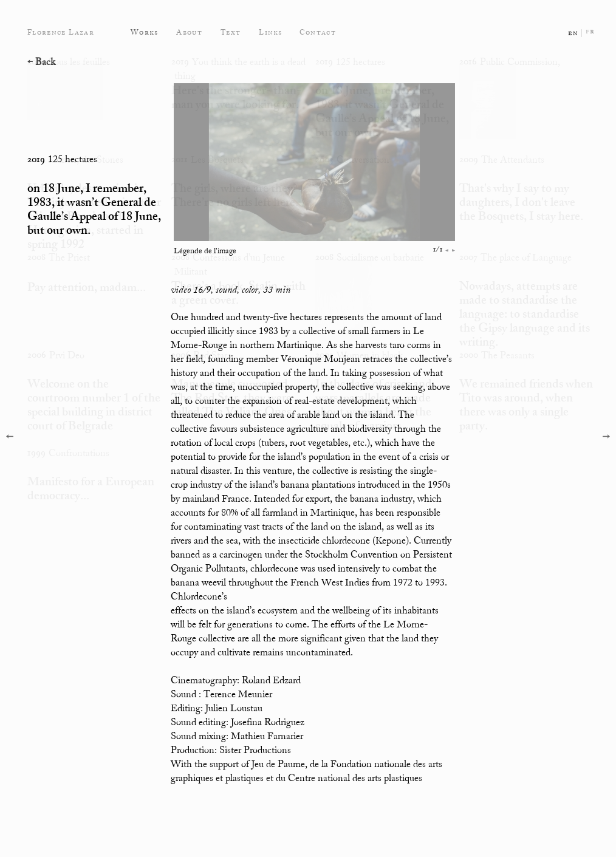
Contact (318, 32)
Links (271, 32)
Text (231, 32)
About (189, 32)
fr (590, 32)
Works (145, 32)
